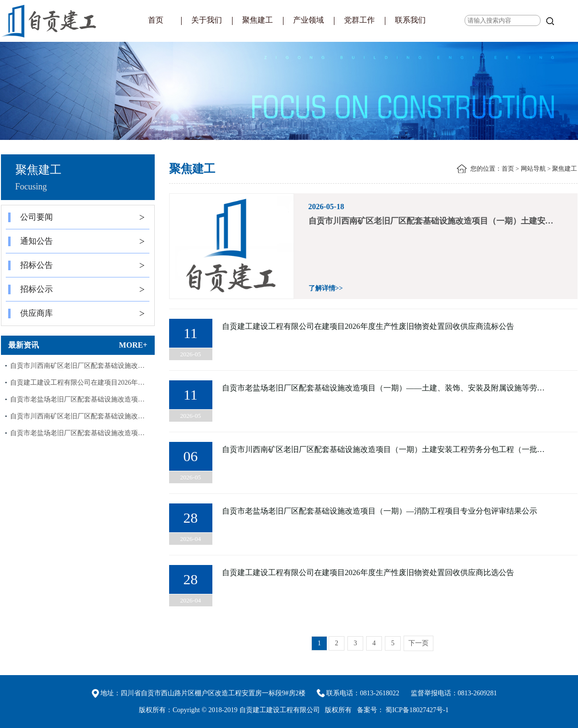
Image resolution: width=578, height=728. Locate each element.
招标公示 (76, 289)
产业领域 (308, 20)
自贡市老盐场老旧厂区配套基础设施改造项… (77, 399)
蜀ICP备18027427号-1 (417, 710)
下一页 (418, 643)
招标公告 (76, 265)
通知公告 (76, 241)
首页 (156, 20)
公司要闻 (76, 217)
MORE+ (133, 345)
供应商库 (76, 314)
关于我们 (207, 20)
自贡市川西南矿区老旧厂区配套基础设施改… (77, 366)
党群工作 (359, 20)
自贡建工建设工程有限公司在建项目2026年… (77, 383)
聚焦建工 (258, 20)
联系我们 (410, 20)
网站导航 (533, 169)
